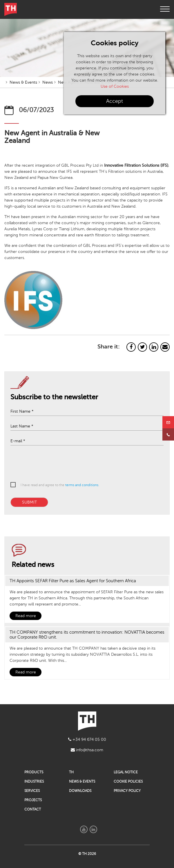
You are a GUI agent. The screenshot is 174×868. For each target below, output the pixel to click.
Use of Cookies (115, 86)
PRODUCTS (34, 772)
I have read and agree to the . (60, 485)
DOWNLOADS (80, 791)
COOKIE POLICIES (128, 781)
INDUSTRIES (34, 781)
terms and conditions (82, 485)
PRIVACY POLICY (127, 791)
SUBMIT (29, 502)
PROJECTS (33, 800)
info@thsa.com (87, 750)
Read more (26, 616)
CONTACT (33, 809)
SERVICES (32, 791)
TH (71, 772)
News (48, 82)
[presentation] (83, 464)
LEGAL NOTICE (126, 772)
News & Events (23, 82)
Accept (115, 101)
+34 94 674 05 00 (87, 739)
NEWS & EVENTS (82, 781)
